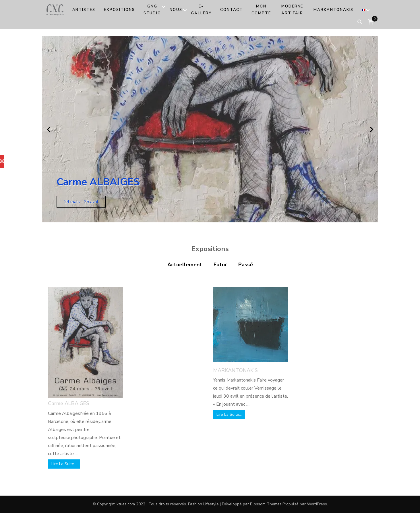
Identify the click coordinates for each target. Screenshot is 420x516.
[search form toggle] (360, 22)
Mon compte (261, 10)
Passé (246, 265)
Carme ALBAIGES (69, 403)
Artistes (84, 10)
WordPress (317, 504)
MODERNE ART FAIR (292, 10)
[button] (49, 129)
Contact (232, 10)
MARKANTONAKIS (333, 10)
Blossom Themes (266, 504)
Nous (176, 10)
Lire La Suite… (64, 464)
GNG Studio (152, 10)
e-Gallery (201, 10)
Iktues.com (125, 504)
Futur (220, 265)
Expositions (119, 10)
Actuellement (185, 265)
